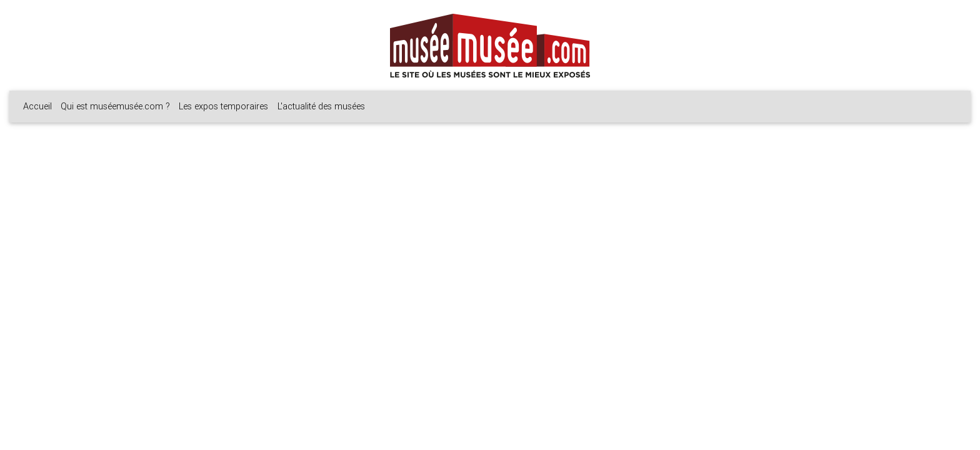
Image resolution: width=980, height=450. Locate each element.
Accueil (37, 106)
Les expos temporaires (223, 106)
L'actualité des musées (321, 106)
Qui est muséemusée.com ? (115, 106)
